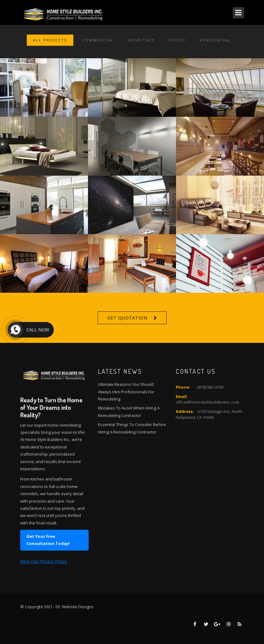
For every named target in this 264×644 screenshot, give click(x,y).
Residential (215, 40)
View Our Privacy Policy (44, 561)
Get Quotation (127, 318)
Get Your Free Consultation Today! (48, 540)
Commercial (98, 40)
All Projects (50, 40)
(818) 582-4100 (210, 387)
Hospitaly (141, 40)
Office (177, 40)
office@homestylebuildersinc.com (207, 402)
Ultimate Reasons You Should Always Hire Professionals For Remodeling (126, 392)
